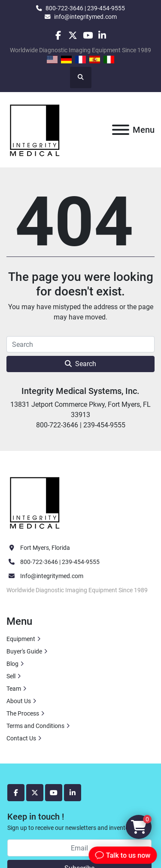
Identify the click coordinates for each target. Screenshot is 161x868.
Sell (11, 676)
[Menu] (121, 130)
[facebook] (58, 35)
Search (80, 364)
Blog (12, 664)
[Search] (80, 344)
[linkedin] (102, 35)
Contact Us (21, 738)
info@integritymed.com (85, 17)
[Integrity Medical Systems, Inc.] (35, 502)
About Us (19, 701)
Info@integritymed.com (52, 576)
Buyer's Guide (24, 651)
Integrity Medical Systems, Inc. (80, 391)
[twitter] (73, 35)
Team (14, 689)
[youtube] (88, 35)
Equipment (21, 639)
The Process (23, 713)
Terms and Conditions (35, 726)
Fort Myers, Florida (45, 548)
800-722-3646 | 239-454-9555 (85, 8)
